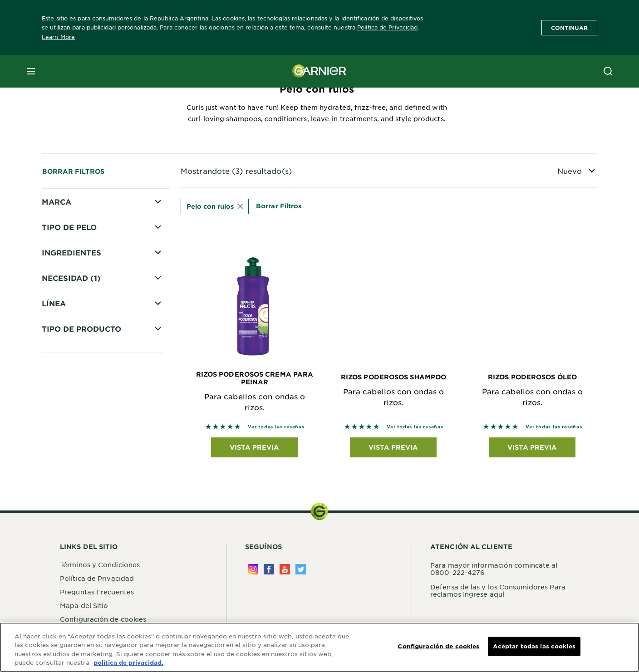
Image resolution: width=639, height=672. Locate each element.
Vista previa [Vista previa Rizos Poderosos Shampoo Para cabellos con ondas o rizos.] (393, 449)
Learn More (58, 37)
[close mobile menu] (31, 71)
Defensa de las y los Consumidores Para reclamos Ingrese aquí (498, 593)
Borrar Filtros (73, 171)
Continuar (569, 28)
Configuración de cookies (438, 646)
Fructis (66, 218)
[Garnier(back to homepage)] (319, 71)
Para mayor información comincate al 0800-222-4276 (494, 571)
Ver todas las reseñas (276, 429)
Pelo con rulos (215, 206)
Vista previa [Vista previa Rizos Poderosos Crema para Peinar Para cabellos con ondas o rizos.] (254, 449)
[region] (319, 647)
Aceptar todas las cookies (534, 646)
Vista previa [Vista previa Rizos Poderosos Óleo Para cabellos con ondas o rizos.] (532, 449)
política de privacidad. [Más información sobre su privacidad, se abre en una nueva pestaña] (128, 662)
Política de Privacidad (387, 27)
